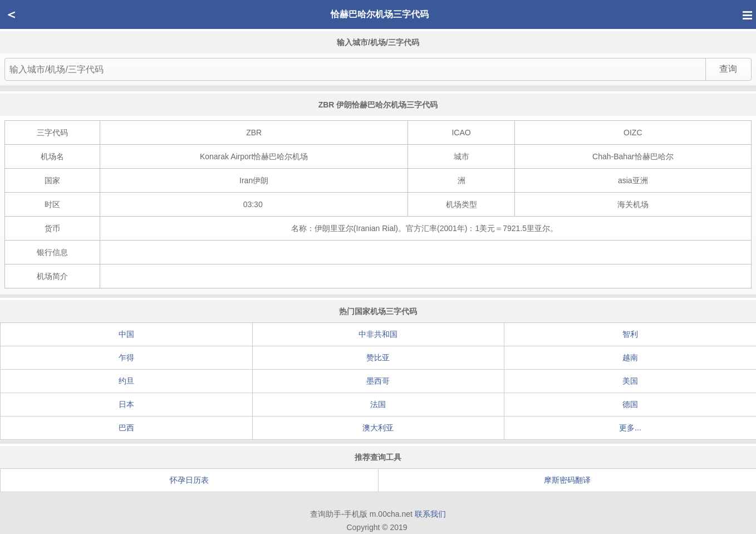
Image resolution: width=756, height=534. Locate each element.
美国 (630, 381)
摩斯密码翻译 (567, 480)
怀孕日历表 (189, 480)
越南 (630, 357)
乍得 (126, 357)
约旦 (126, 381)
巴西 (126, 428)
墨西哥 (378, 381)
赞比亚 (378, 357)
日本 (126, 404)
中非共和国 (378, 334)
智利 (630, 334)
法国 (378, 404)
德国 (630, 404)
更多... (630, 428)
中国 (126, 334)
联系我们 (430, 514)
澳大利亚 (378, 428)
